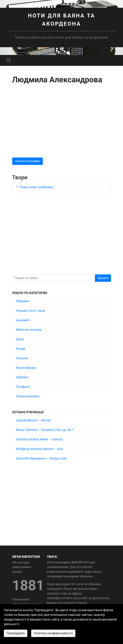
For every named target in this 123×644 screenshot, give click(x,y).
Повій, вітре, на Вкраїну (36, 187)
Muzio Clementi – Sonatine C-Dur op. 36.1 (45, 430)
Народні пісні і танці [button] (31, 311)
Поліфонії (23, 387)
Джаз (20, 339)
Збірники (23, 301)
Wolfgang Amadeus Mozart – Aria (39, 449)
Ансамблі (23, 320)
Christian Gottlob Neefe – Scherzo (40, 439)
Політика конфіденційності (53, 633)
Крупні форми (26, 368)
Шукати (103, 278)
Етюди (21, 349)
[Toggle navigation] (9, 60)
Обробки (22, 377)
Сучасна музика (28, 396)
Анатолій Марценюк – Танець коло (42, 458)
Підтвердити (16, 633)
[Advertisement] (62, 121)
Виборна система (29, 330)
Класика (22, 358)
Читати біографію (28, 161)
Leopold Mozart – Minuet (34, 420)
